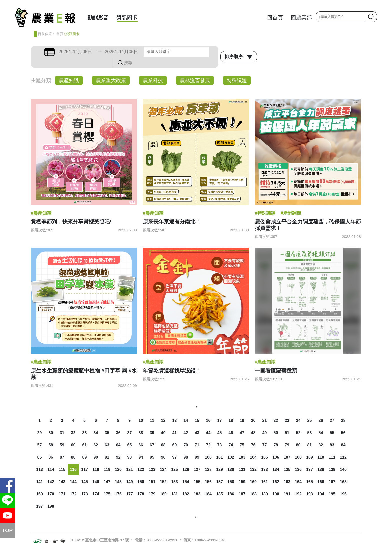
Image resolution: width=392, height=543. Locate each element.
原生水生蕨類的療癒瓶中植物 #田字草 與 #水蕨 (84, 364)
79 (287, 435)
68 (163, 435)
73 (220, 435)
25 (310, 411)
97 (175, 447)
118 (96, 460)
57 (40, 435)
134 (276, 460)
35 (107, 423)
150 (141, 472)
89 (85, 447)
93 (130, 447)
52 (298, 423)
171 (62, 484)
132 (253, 460)
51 (287, 423)
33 (85, 423)
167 (332, 472)
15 (197, 411)
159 (242, 472)
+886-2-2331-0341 (210, 530)
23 (287, 411)
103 (242, 447)
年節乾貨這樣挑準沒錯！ (172, 361)
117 (85, 460)
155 (197, 472)
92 (118, 447)
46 (231, 423)
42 (186, 423)
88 (73, 447)
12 (163, 411)
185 (220, 484)
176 (118, 484)
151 (152, 472)
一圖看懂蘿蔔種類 (276, 361)
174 (96, 484)
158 (231, 472)
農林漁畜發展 (195, 70)
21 (265, 411)
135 (287, 460)
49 (265, 423)
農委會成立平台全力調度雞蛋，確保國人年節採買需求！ (308, 215)
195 (332, 484)
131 (242, 460)
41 (175, 423)
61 (85, 435)
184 (208, 484)
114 (51, 460)
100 (208, 447)
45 (220, 423)
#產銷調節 (291, 203)
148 (118, 472)
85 (40, 447)
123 (152, 460)
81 (310, 435)
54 (321, 423)
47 (242, 423)
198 (51, 496)
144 (73, 472)
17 (220, 411)
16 (208, 411)
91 (107, 447)
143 (62, 472)
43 (197, 423)
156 (208, 472)
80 (298, 435)
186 (231, 484)
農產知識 (69, 70)
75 (242, 435)
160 (253, 472)
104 (253, 447)
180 (163, 484)
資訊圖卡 (127, 17)
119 (107, 460)
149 (130, 472)
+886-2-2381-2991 (162, 530)
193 (310, 484)
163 (287, 472)
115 (62, 460)
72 (208, 435)
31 (62, 423)
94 (141, 447)
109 (310, 447)
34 (96, 423)
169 (40, 484)
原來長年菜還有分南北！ (172, 211)
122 (141, 460)
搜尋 (210, 52)
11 (152, 411)
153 (175, 472)
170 (51, 484)
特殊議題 (237, 70)
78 (276, 435)
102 (231, 447)
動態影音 (98, 17)
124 (163, 460)
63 (107, 435)
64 (118, 435)
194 (321, 484)
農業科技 (153, 70)
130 (231, 460)
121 (130, 460)
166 (321, 472)
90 (96, 447)
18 (231, 411)
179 (152, 484)
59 (62, 435)
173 (85, 484)
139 (332, 460)
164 (298, 472)
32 (73, 423)
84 (343, 435)
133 (265, 460)
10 (141, 411)
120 (118, 460)
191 (287, 484)
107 (287, 447)
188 (253, 484)
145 (85, 472)
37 (130, 423)
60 (73, 435)
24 (298, 411)
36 (118, 423)
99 (197, 447)
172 (73, 484)
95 (152, 447)
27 (332, 411)
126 (186, 460)
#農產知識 (41, 203)
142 (51, 472)
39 (152, 423)
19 (242, 411)
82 (321, 435)
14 (186, 411)
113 (40, 460)
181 (175, 484)
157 (220, 472)
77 (265, 435)
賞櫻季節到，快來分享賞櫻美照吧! (71, 211)
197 (40, 496)
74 (231, 435)
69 (175, 435)
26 (321, 411)
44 (208, 423)
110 (321, 447)
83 (332, 435)
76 (253, 435)
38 (141, 423)
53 (310, 423)
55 (332, 423)
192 (298, 484)
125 (175, 460)
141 (40, 472)
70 (186, 435)
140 (343, 460)
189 (265, 484)
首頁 (60, 34)
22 (276, 411)
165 (310, 472)
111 (332, 447)
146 (96, 472)
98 (186, 447)
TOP (7, 530)
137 (310, 460)
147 (107, 472)
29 (40, 423)
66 (141, 435)
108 (298, 447)
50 (276, 423)
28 (343, 411)
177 (130, 484)
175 (107, 484)
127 (197, 460)
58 (51, 435)
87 (62, 447)
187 (242, 484)
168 (343, 472)
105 (265, 447)
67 (152, 435)
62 (96, 435)
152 (163, 472)
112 (343, 447)
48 (253, 423)
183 (197, 484)
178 (141, 484)
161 (265, 472)
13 (175, 411)
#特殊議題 (265, 203)
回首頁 (275, 17)
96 (163, 447)
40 (163, 423)
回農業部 (301, 17)
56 (343, 423)
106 (276, 447)
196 (343, 484)
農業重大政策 (111, 70)
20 (253, 411)
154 (186, 472)
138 (321, 460)
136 (298, 460)
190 (276, 484)
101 (220, 447)
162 (276, 472)
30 (51, 423)
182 (186, 484)
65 (130, 435)
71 (197, 435)
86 (51, 447)
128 (208, 460)
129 (220, 460)
